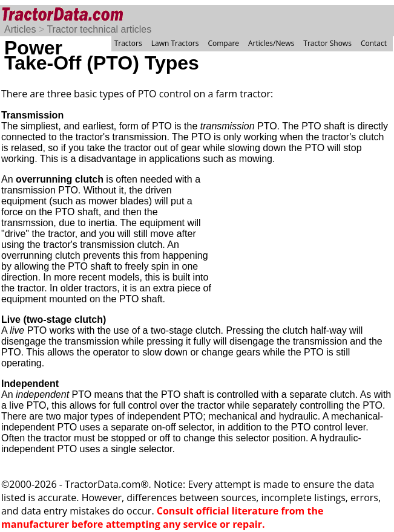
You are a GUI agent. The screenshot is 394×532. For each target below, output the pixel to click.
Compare (223, 43)
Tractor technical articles (99, 29)
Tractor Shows (327, 43)
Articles (20, 29)
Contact (374, 43)
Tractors (128, 43)
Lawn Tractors (175, 43)
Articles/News (271, 43)
